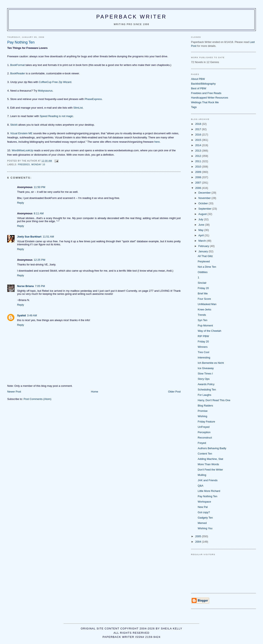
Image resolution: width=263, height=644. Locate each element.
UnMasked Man (207, 304)
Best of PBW (199, 88)
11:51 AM (48, 237)
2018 (199, 124)
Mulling (202, 475)
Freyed (202, 443)
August (203, 214)
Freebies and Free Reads (206, 93)
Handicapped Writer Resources (210, 98)
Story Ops (204, 379)
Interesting (204, 358)
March (203, 241)
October (204, 203)
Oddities (203, 272)
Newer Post (14, 392)
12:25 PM (39, 260)
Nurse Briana (25, 286)
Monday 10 (38, 165)
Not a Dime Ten (207, 267)
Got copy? (204, 512)
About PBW (198, 79)
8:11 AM (39, 213)
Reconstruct (205, 438)
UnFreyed (204, 427)
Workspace (204, 502)
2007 (199, 183)
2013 (199, 151)
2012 (199, 156)
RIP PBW (203, 336)
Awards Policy (206, 384)
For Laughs (204, 395)
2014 (199, 145)
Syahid (21, 315)
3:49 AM (32, 315)
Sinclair (202, 283)
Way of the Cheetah (209, 331)
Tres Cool (203, 352)
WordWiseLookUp (22, 150)
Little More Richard (209, 491)
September (205, 209)
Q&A (200, 486)
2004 (199, 542)
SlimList (78, 108)
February (204, 246)
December (205, 193)
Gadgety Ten (205, 518)
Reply (20, 203)
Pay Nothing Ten (207, 496)
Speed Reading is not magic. (57, 116)
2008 (199, 177)
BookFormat (18, 65)
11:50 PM (39, 187)
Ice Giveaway (206, 368)
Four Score (204, 299)
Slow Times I (205, 374)
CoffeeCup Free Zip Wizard (55, 82)
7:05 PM (40, 286)
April (202, 235)
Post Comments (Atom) (37, 399)
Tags (194, 107)
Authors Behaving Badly (212, 448)
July (201, 219)
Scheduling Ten (207, 390)
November (205, 198)
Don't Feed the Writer (210, 470)
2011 (199, 161)
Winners (203, 347)
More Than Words (208, 464)
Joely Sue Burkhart (29, 237)
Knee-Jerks (204, 309)
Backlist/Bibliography (203, 84)
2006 (199, 188)
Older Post (174, 392)
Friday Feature (206, 422)
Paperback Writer (132, 17)
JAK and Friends (208, 480)
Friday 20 (203, 288)
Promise (203, 411)
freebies (24, 165)
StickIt (14, 125)
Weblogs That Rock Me (205, 102)
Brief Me (203, 293)
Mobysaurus (45, 91)
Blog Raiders (205, 406)
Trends (202, 315)
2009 (199, 172)
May (201, 230)
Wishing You (205, 528)
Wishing (202, 416)
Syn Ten (202, 320)
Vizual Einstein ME (21, 133)
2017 (199, 129)
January (204, 251)
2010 (199, 167)
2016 (199, 135)
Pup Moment (205, 325)
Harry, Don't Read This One (214, 400)
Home (95, 392)
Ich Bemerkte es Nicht (211, 363)
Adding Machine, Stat (210, 459)
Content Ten (205, 454)
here (157, 142)
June (202, 225)
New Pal (203, 507)
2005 (199, 536)
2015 (199, 140)
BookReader (18, 73)
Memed (202, 523)
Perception (204, 432)
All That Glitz (205, 256)
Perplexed (204, 261)
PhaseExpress (93, 99)
